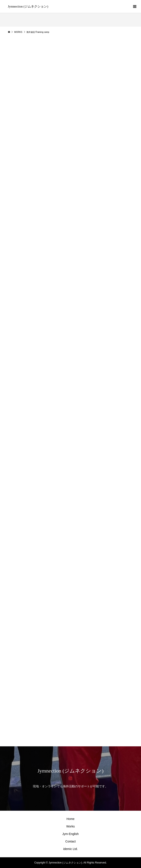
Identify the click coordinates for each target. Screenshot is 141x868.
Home (70, 819)
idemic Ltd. (71, 849)
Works (70, 826)
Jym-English (70, 834)
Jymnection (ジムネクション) (28, 6)
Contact (70, 841)
